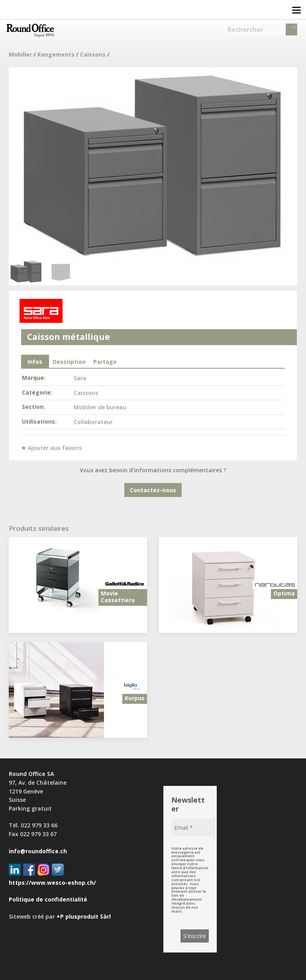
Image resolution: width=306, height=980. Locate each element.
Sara (80, 378)
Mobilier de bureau (100, 407)
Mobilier (20, 54)
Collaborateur (93, 422)
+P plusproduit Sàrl (84, 916)
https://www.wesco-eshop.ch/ (52, 883)
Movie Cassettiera (118, 597)
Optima (284, 593)
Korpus (135, 698)
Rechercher (245, 29)
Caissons (93, 54)
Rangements (56, 54)
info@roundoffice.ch (38, 851)
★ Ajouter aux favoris (51, 448)
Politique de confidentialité (48, 899)
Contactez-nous (153, 490)
